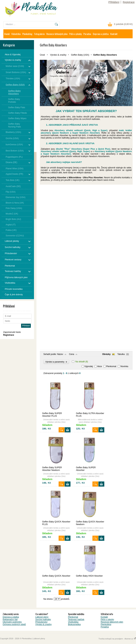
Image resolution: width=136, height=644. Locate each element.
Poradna (87, 34)
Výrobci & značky (58, 55)
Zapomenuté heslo (12, 332)
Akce (100, 366)
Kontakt (114, 34)
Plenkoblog (27, 34)
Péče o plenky (75, 34)
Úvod (42, 55)
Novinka (124, 366)
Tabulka (121, 354)
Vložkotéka (73, 622)
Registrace (129, 2)
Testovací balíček (76, 619)
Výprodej (89, 366)
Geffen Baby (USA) (80, 55)
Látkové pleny (42, 617)
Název (60, 354)
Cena (72, 354)
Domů (7, 34)
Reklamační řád (10, 619)
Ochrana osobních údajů (14, 624)
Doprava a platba (101, 34)
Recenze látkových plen (57, 34)
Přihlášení (114, 2)
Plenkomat (111, 366)
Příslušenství (42, 622)
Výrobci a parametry (56, 362)
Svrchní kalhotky (43, 619)
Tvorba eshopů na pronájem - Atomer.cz (117, 639)
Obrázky (106, 354)
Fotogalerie (39, 34)
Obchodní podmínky (12, 622)
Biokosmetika (74, 624)
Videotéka (16, 34)
